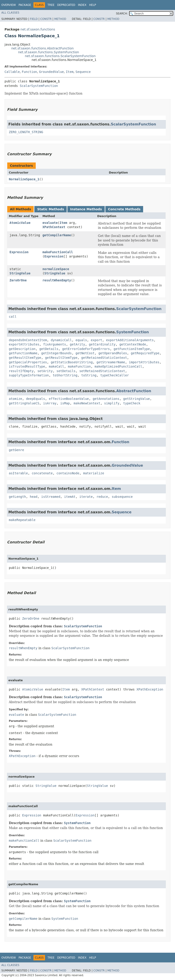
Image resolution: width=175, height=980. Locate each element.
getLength (17, 497)
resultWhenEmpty (57, 280)
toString (89, 375)
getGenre (16, 450)
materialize (94, 473)
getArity (77, 344)
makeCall (56, 366)
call (13, 317)
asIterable (18, 473)
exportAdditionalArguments (130, 340)
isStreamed (51, 497)
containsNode (68, 473)
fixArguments (55, 344)
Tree (51, 5)
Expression (19, 252)
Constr (46, 19)
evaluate (50, 223)
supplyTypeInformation (29, 375)
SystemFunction (133, 332)
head (34, 497)
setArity (45, 371)
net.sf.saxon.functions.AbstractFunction (43, 48)
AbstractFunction (134, 391)
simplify (112, 403)
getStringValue (137, 399)
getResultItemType (25, 358)
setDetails (66, 371)
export (96, 340)
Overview (9, 5)
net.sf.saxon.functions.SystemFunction (48, 52)
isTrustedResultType (27, 366)
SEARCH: (122, 14)
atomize (15, 399)
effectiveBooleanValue (69, 399)
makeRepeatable (22, 520)
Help (93, 5)
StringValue (20, 273)
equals (81, 340)
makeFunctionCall (58, 252)
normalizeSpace (56, 269)
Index (82, 5)
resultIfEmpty (21, 371)
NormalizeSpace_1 (24, 179)
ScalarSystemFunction (39, 86)
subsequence (122, 497)
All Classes (10, 13)
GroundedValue (52, 72)
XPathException (150, 689)
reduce (102, 497)
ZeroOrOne (18, 280)
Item (70, 72)
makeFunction (79, 366)
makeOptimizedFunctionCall (118, 366)
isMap (65, 403)
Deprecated (66, 5)
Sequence (83, 72)
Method (60, 19)
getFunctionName (23, 353)
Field (34, 19)
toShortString (65, 375)
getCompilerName (57, 235)
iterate (86, 497)
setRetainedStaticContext (102, 371)
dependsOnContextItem (28, 340)
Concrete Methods (124, 209)
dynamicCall (61, 340)
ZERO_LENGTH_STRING (26, 132)
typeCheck (132, 403)
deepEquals (35, 399)
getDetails (49, 349)
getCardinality (102, 344)
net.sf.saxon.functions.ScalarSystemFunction (60, 56)
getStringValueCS (24, 403)
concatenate (42, 473)
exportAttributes (24, 344)
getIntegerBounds (56, 353)
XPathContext (54, 227)
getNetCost (85, 353)
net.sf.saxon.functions (38, 29)
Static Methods (51, 209)
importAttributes (144, 362)
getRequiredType (145, 353)
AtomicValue (20, 223)
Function (29, 72)
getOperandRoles (113, 353)
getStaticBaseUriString (72, 362)
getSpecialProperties (28, 362)
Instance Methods (86, 209)
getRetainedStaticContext (104, 358)
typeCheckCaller (115, 375)
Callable (12, 72)
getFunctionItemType (132, 349)
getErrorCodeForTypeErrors (86, 349)
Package (25, 5)
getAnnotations (106, 399)
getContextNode (133, 344)
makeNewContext (87, 403)
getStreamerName (111, 362)
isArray (50, 403)
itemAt (70, 497)
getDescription (22, 349)
